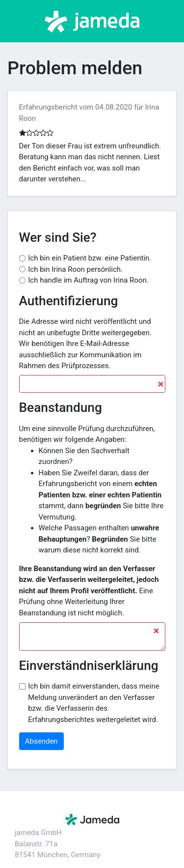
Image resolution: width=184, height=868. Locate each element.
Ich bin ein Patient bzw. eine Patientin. (90, 258)
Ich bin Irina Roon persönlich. (75, 269)
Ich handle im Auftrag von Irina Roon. (88, 280)
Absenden (41, 741)
